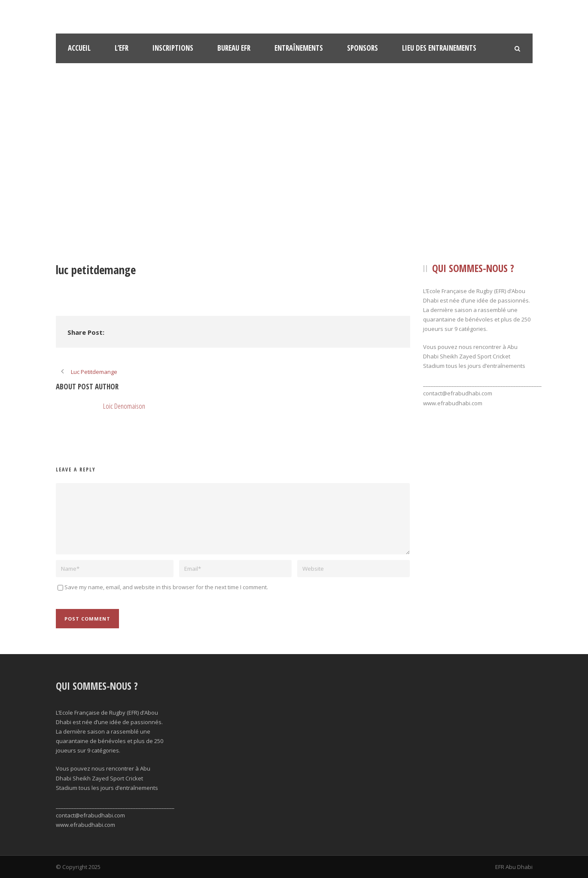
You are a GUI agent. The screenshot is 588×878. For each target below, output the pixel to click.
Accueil (79, 48)
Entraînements (299, 48)
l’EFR (122, 48)
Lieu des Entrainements (439, 48)
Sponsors (363, 48)
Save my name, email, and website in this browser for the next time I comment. (166, 587)
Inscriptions (173, 48)
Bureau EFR (234, 48)
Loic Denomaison (124, 406)
